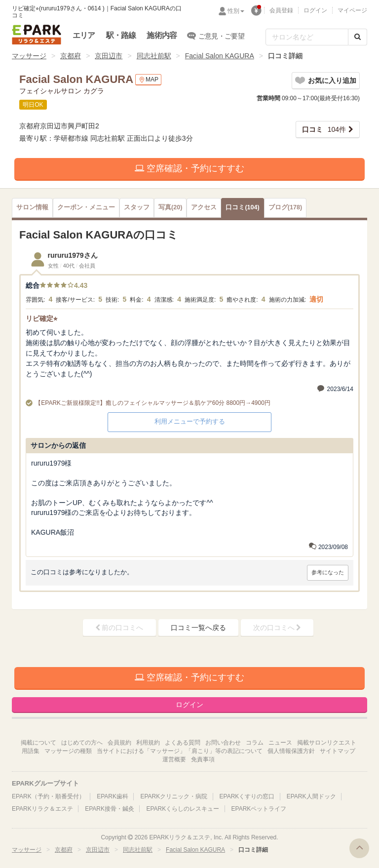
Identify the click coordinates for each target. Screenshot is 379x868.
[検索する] (358, 37)
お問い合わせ (223, 743)
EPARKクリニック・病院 (174, 796)
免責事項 (203, 759)
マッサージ (29, 56)
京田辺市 (109, 56)
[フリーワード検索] (307, 37)
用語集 (31, 751)
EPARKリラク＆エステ (37, 35)
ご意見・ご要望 (216, 36)
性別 (236, 11)
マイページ (352, 10)
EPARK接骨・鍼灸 (110, 809)
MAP (148, 80)
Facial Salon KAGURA (220, 56)
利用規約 (148, 743)
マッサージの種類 (68, 751)
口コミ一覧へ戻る (198, 628)
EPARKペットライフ (259, 809)
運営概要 (174, 759)
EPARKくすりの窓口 (247, 796)
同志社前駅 (154, 56)
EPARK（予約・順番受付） (48, 796)
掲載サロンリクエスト (327, 743)
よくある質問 (183, 743)
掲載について (38, 743)
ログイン (315, 10)
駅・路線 (121, 35)
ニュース (280, 743)
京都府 (71, 56)
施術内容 (162, 35)
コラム (255, 743)
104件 (324, 129)
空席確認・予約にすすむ (189, 168)
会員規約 (119, 743)
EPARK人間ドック (311, 796)
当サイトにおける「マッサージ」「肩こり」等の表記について (180, 751)
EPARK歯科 (113, 796)
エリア (84, 35)
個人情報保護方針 (291, 751)
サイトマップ (338, 751)
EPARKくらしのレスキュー (183, 809)
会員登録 (281, 10)
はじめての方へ (82, 743)
